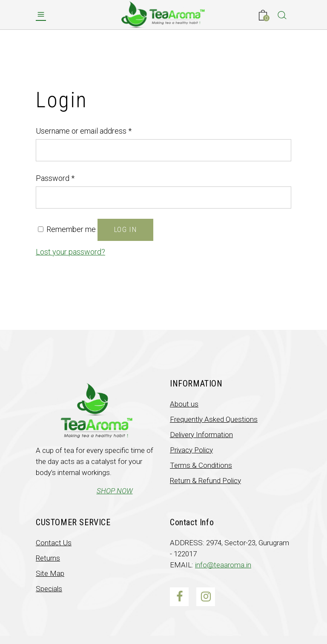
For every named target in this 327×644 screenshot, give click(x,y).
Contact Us (54, 543)
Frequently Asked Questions (214, 419)
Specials (49, 589)
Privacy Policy (191, 450)
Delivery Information (201, 435)
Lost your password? (70, 252)
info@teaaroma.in (223, 565)
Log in (125, 229)
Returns (48, 558)
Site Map (50, 573)
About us (184, 404)
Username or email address (84, 131)
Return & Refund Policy (205, 481)
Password (55, 178)
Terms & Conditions (201, 465)
